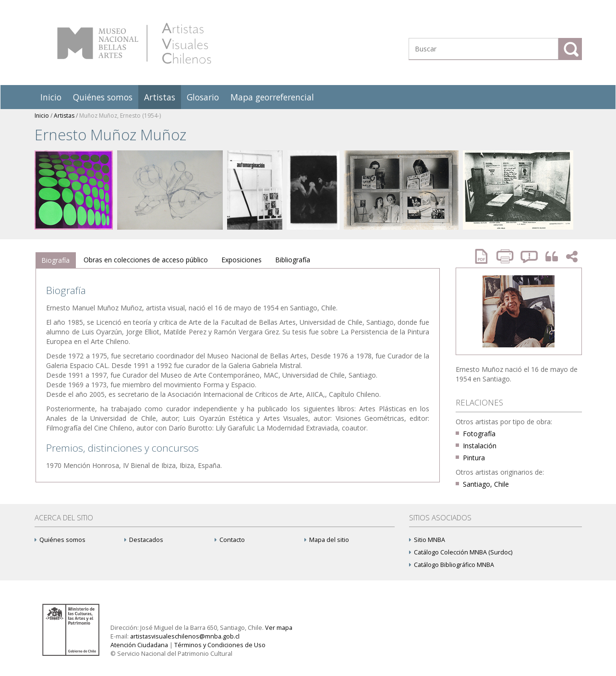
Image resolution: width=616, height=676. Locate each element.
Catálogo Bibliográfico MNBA (452, 565)
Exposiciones (242, 260)
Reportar (530, 256)
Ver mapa (279, 628)
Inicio (51, 97)
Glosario (203, 97)
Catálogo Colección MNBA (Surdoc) (461, 552)
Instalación (480, 446)
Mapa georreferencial (272, 97)
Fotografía (479, 434)
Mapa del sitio (327, 540)
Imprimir (506, 256)
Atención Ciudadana (139, 645)
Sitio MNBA (427, 540)
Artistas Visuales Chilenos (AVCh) (134, 43)
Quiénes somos (103, 97)
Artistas (160, 97)
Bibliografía (293, 260)
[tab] (55, 260)
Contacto (230, 540)
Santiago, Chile (486, 484)
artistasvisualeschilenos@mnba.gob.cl (185, 636)
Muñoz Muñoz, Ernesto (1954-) (120, 116)
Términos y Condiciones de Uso (220, 645)
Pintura (474, 458)
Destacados (144, 540)
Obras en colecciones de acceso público (146, 260)
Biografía (55, 260)
